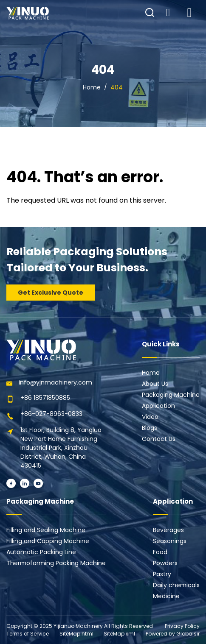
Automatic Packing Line (41, 552)
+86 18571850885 (45, 398)
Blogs (150, 428)
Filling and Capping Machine (48, 541)
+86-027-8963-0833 (51, 414)
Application (158, 406)
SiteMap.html (76, 634)
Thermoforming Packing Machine (56, 563)
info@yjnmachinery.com (55, 382)
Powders (165, 563)
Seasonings (170, 541)
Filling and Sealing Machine (46, 530)
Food (160, 552)
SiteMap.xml (119, 634)
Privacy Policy (182, 626)
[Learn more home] (28, 13)
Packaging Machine (171, 395)
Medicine (166, 596)
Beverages (168, 530)
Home (92, 87)
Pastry (162, 574)
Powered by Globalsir (173, 634)
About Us (155, 384)
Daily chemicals (176, 585)
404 (117, 87)
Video (150, 417)
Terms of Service (28, 634)
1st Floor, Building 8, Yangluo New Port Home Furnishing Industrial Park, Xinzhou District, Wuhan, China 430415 (61, 448)
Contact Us (159, 439)
